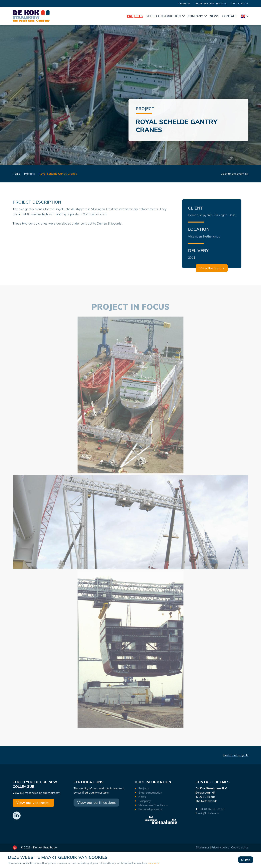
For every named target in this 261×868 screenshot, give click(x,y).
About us (184, 3)
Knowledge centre (150, 809)
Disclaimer (203, 847)
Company (195, 16)
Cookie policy (240, 847)
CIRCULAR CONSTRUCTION (211, 3)
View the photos (212, 268)
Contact (230, 16)
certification (240, 3)
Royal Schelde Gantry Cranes (58, 174)
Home (122, 16)
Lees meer (153, 863)
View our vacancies (33, 803)
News (215, 16)
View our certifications (96, 802)
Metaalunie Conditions (153, 805)
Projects (135, 16)
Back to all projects (236, 755)
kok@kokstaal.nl (209, 813)
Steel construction (163, 16)
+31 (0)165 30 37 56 (212, 809)
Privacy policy (220, 847)
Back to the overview (235, 174)
